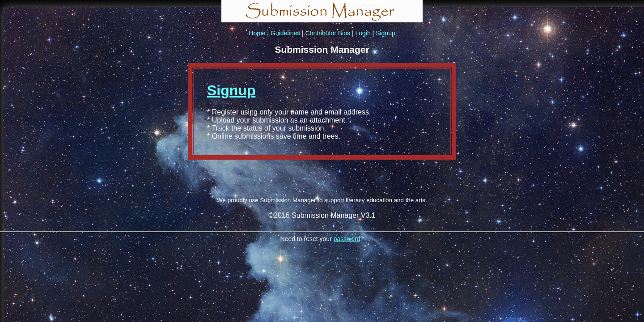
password (347, 239)
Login (363, 33)
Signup (386, 33)
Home (257, 33)
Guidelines (285, 33)
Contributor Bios (328, 33)
